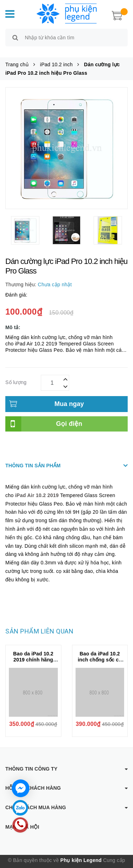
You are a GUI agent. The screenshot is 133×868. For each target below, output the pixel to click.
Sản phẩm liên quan (39, 623)
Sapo (71, 863)
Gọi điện (69, 416)
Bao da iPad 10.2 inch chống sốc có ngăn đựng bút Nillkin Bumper (100, 655)
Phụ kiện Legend (81, 852)
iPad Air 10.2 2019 (37, 487)
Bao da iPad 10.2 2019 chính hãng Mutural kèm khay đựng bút (33, 655)
